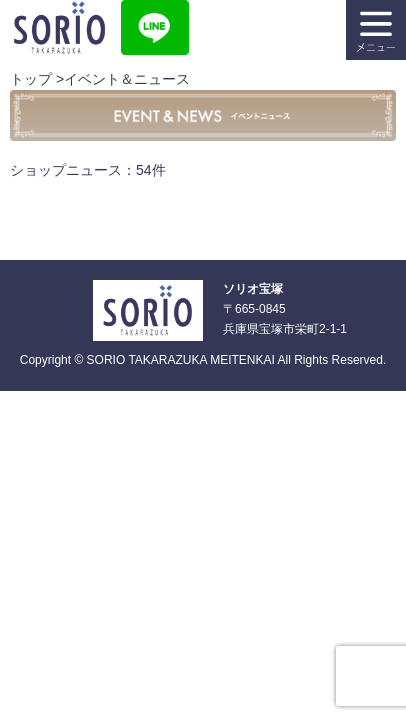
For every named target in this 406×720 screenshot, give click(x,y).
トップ (31, 79)
